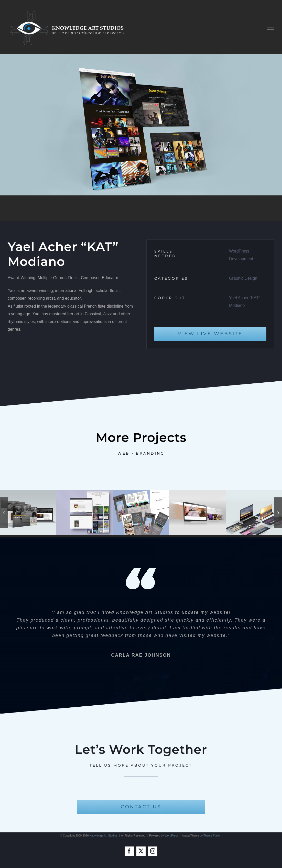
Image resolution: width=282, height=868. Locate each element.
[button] (4, 513)
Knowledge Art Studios (104, 835)
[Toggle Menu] (270, 27)
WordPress (171, 835)
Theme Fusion (212, 835)
